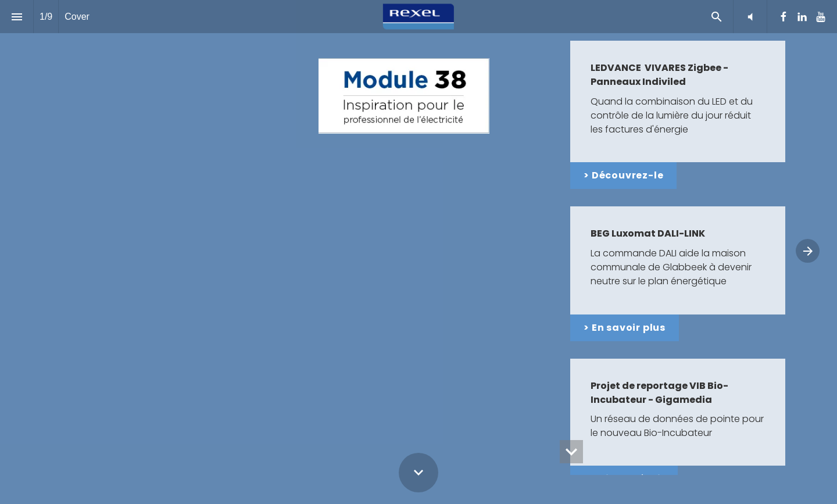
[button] (750, 17)
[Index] (17, 17)
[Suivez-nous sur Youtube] (821, 17)
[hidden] (571, 452)
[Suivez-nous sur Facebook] (784, 17)
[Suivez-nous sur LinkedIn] (802, 17)
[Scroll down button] (419, 473)
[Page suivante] (808, 251)
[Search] (716, 17)
